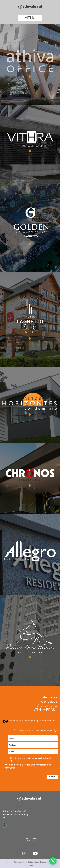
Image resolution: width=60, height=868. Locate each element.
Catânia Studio (34, 862)
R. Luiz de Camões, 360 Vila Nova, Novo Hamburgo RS (16, 815)
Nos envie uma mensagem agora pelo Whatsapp (32, 721)
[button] (54, 864)
